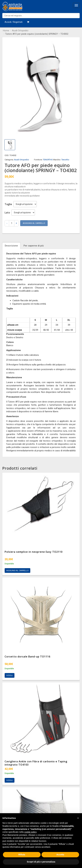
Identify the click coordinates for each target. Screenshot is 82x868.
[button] (78, 818)
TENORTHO (48, 160)
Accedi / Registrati (14, 22)
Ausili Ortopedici (20, 31)
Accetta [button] (60, 855)
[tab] (12, 246)
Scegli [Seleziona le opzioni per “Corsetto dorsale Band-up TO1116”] (10, 675)
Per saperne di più (34, 246)
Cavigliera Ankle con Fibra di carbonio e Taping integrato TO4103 (36, 763)
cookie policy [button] (30, 832)
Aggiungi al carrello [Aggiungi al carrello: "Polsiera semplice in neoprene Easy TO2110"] (17, 570)
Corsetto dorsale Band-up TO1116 (27, 657)
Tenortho (65, 160)
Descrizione (11, 246)
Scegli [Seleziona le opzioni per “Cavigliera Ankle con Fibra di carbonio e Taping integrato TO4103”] (10, 780)
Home (6, 31)
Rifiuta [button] (22, 855)
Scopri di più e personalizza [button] (41, 862)
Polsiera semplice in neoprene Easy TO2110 (34, 552)
